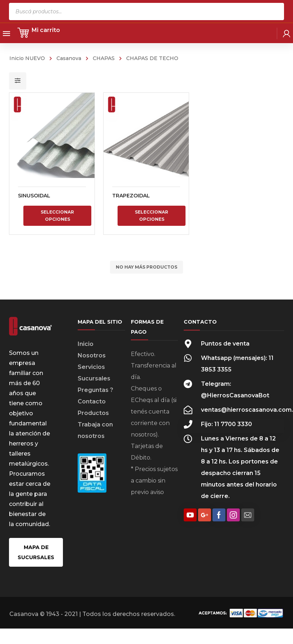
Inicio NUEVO (27, 58)
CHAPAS (104, 58)
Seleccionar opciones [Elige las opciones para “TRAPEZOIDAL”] (151, 216)
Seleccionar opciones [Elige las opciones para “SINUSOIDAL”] (57, 216)
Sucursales (94, 378)
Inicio (86, 344)
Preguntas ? (95, 390)
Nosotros (92, 355)
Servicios (91, 367)
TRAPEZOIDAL (131, 196)
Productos (93, 413)
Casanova (69, 58)
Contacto (92, 401)
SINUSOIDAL (34, 196)
